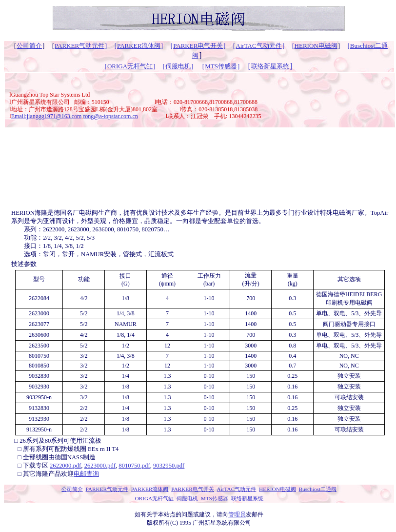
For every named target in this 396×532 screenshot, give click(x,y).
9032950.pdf (169, 466)
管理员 (237, 514)
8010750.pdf (134, 466)
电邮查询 (86, 474)
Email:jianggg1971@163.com (47, 116)
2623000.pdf (100, 466)
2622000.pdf (65, 466)
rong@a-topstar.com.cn (110, 116)
